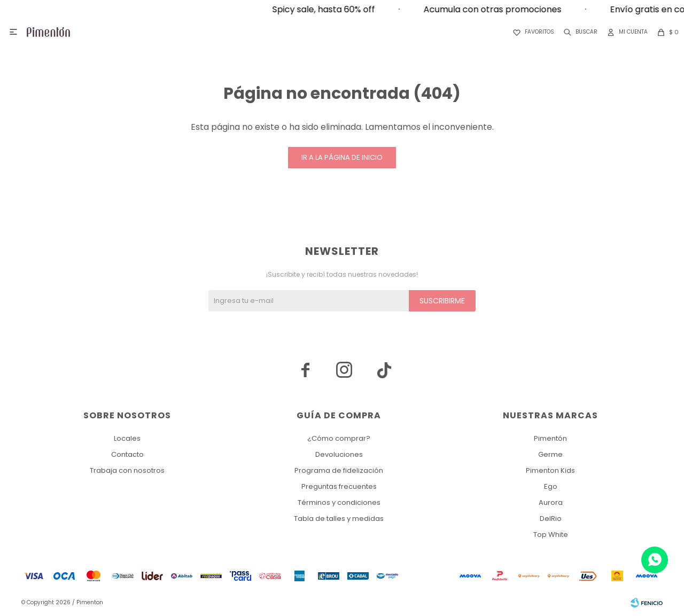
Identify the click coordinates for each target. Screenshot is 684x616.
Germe (550, 454)
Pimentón (550, 438)
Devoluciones (339, 454)
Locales (127, 438)
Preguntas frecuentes (339, 486)
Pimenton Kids (550, 470)
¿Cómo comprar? (339, 438)
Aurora (551, 502)
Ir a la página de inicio (342, 157)
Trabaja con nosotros (127, 470)
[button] (578, 32)
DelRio (551, 518)
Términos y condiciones (339, 502)
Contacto (127, 454)
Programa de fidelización (339, 470)
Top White (551, 535)
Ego (551, 486)
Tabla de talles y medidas (339, 518)
